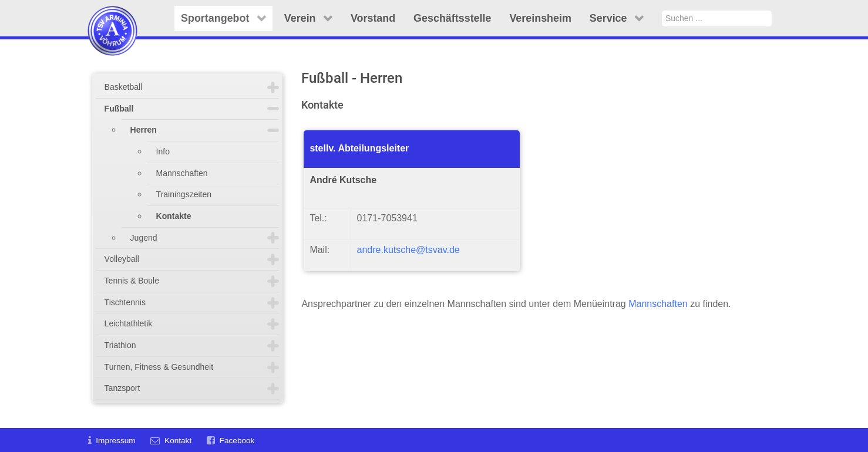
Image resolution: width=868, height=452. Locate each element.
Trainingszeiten (184, 194)
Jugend (144, 238)
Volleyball (122, 259)
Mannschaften (182, 173)
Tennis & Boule (132, 281)
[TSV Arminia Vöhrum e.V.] (112, 16)
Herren (144, 130)
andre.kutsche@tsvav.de (408, 250)
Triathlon (120, 345)
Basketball (124, 87)
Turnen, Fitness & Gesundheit (159, 367)
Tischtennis (125, 302)
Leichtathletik (129, 323)
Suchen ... (662, 10)
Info (163, 151)
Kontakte (174, 216)
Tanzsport (122, 388)
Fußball (119, 109)
